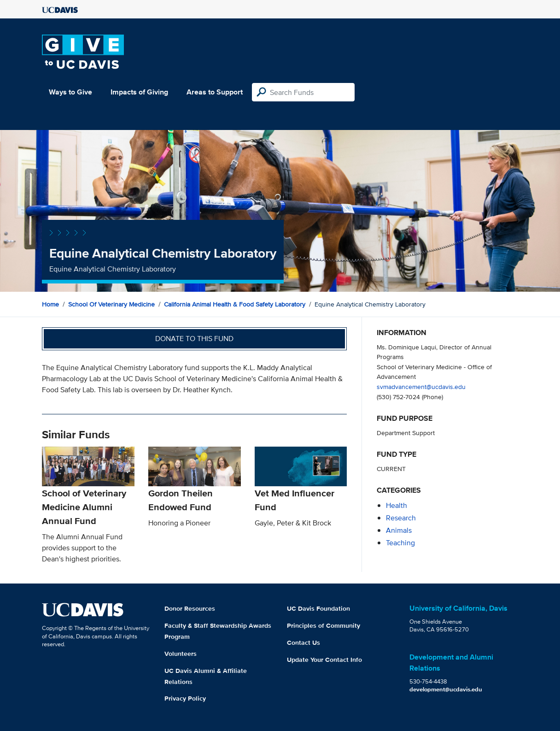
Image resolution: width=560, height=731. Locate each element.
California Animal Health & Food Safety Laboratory (235, 304)
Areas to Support (215, 92)
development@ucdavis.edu (446, 689)
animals (399, 530)
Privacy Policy (185, 698)
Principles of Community (324, 625)
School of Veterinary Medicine (111, 304)
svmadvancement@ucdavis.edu (421, 386)
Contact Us (303, 643)
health (397, 505)
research (401, 518)
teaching (400, 543)
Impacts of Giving (139, 92)
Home (50, 304)
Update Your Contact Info (324, 660)
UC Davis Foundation (318, 608)
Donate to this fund (194, 339)
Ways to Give (70, 92)
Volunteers (181, 654)
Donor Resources (190, 608)
